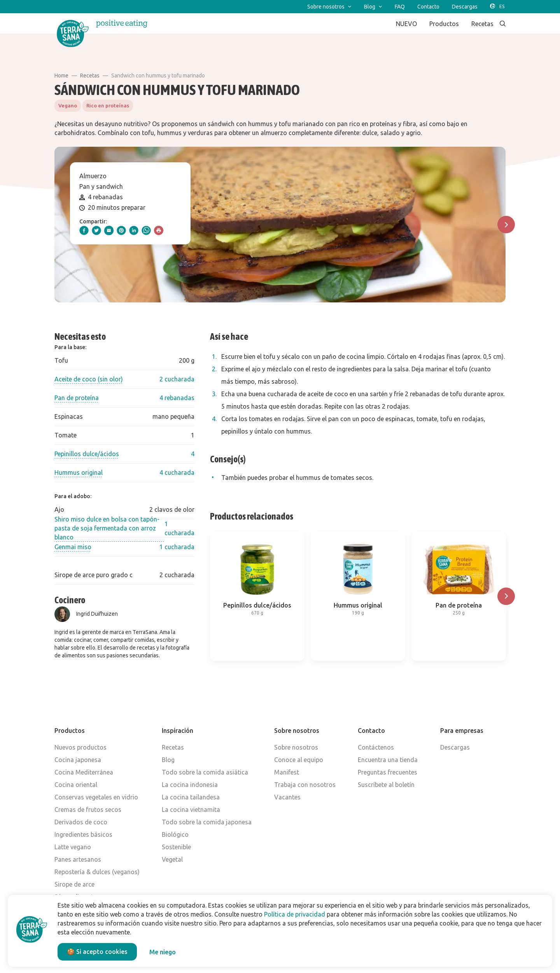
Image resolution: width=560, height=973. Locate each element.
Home (61, 76)
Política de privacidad (295, 914)
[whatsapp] (146, 230)
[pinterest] (121, 230)
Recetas (90, 76)
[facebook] (84, 230)
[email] (109, 230)
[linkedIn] (134, 230)
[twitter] (96, 230)
